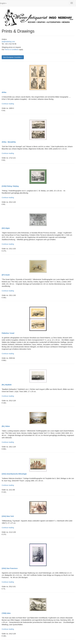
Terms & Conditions (12, 50)
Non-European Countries (13, 57)
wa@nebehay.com (8, 42)
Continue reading (8, 104)
